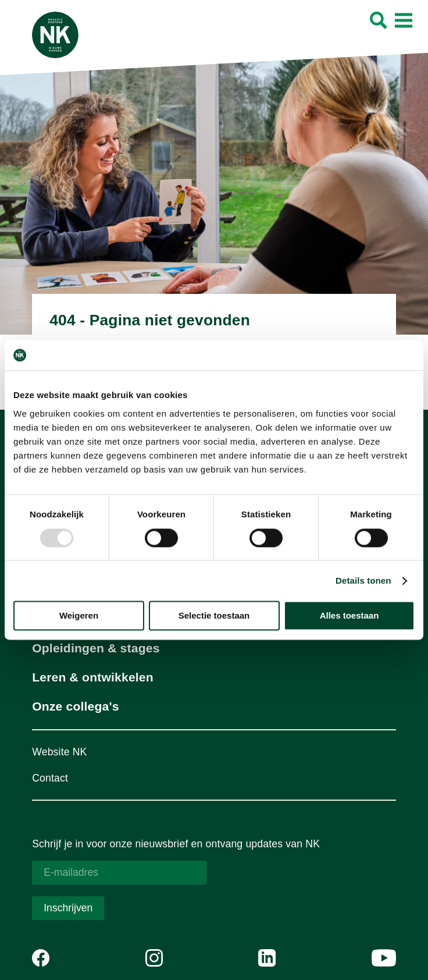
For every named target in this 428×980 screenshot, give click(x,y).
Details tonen (363, 580)
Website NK (59, 752)
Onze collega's (75, 706)
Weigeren (79, 616)
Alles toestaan (349, 616)
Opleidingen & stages (96, 648)
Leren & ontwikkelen (93, 677)
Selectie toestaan (214, 616)
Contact (50, 778)
